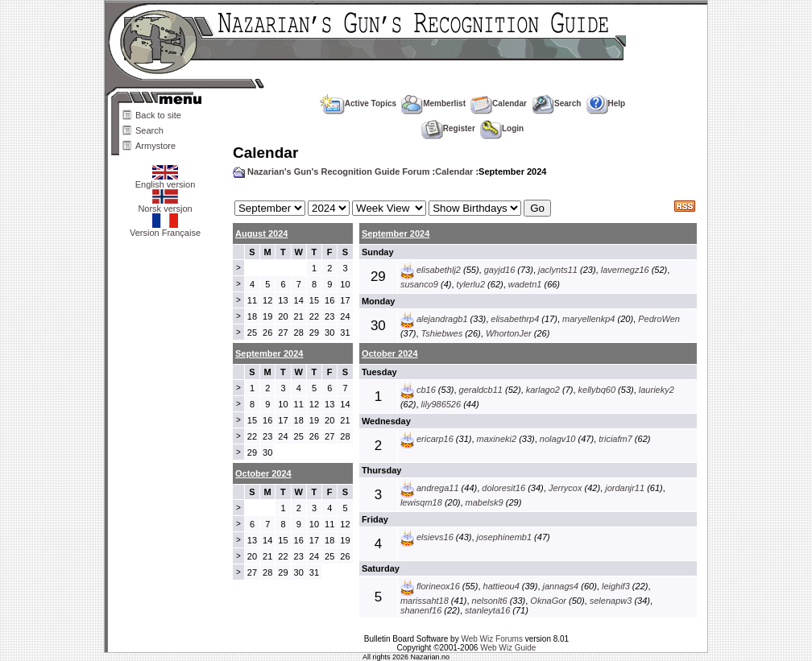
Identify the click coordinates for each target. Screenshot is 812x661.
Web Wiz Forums (492, 639)
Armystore (155, 146)
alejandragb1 (442, 319)
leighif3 (616, 586)
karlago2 (543, 390)
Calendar (499, 103)
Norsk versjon (165, 204)
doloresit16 (503, 488)
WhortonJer (509, 333)
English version (166, 180)
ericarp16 (435, 439)
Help (606, 103)
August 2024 (261, 233)
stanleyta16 (487, 610)
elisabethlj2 (439, 270)
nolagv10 (558, 439)
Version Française (165, 229)
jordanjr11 (625, 488)
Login (502, 128)
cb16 (426, 390)
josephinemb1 (505, 537)
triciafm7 (615, 439)
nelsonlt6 (490, 601)
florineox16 (438, 586)
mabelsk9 (485, 502)
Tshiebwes (442, 333)
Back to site (158, 115)
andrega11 (438, 488)
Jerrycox (565, 488)
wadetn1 (525, 284)
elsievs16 (435, 537)
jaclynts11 (558, 270)
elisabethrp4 (515, 319)
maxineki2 (497, 439)
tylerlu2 (471, 284)
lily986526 (441, 404)
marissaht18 (425, 601)
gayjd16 (500, 270)
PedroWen (659, 319)
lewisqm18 (421, 502)
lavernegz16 (625, 270)
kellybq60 (597, 390)
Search (149, 130)
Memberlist (433, 103)
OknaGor (548, 601)
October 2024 (390, 353)
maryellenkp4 (588, 319)
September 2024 (396, 233)
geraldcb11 (481, 390)
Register (448, 128)
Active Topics (358, 103)
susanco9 (419, 284)
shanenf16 (421, 610)
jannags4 (561, 586)
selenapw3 (611, 601)
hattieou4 (501, 586)
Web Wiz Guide (508, 648)
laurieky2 (657, 390)
